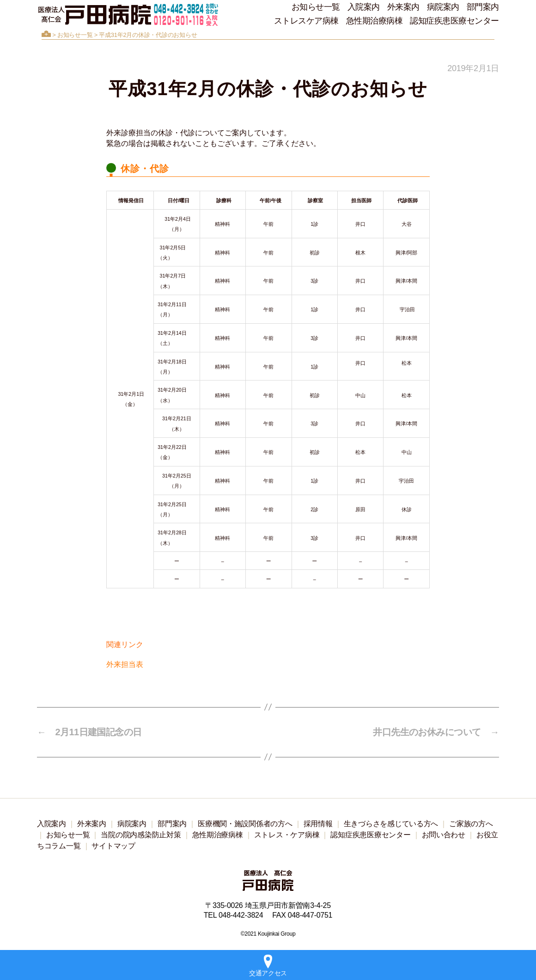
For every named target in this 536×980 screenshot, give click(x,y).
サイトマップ (113, 846)
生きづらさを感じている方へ (391, 824)
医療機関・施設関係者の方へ (245, 824)
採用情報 (318, 824)
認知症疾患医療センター (454, 21)
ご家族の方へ (471, 824)
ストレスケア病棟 (306, 21)
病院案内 (443, 7)
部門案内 (483, 7)
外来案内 (403, 7)
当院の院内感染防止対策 (141, 835)
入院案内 (364, 7)
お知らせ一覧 (316, 7)
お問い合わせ (444, 835)
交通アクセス (268, 966)
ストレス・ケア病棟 (287, 835)
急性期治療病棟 (375, 21)
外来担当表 (125, 664)
